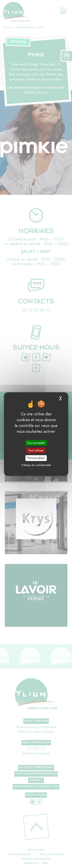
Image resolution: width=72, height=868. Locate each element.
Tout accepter (36, 443)
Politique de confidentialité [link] (36, 465)
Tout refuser (36, 450)
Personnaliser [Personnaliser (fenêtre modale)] (36, 458)
